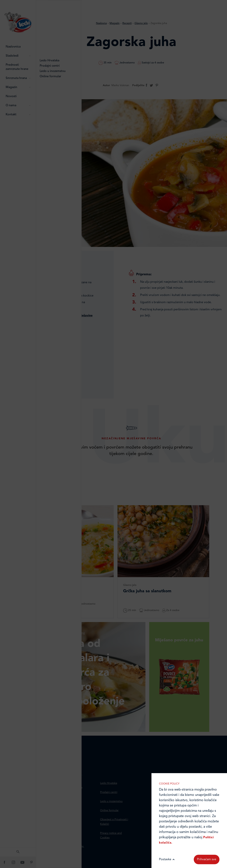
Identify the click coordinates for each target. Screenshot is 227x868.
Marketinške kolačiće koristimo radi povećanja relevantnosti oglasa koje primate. (189, 706)
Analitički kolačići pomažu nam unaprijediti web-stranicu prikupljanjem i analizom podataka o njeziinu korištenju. (189, 667)
